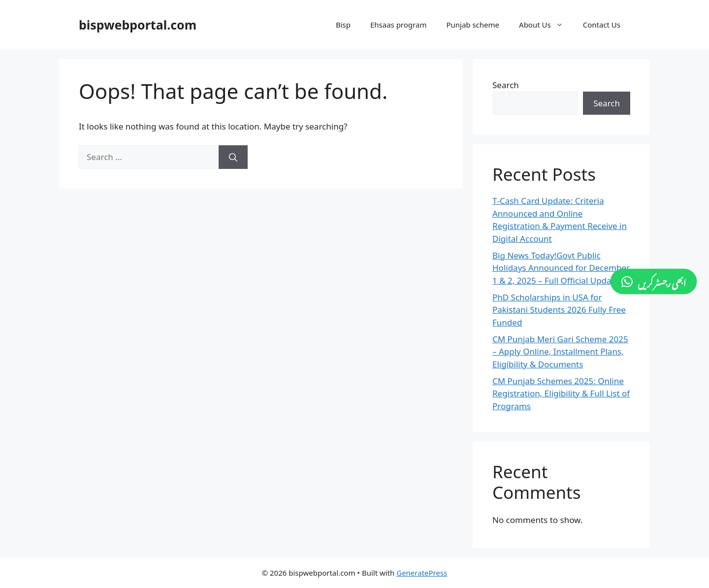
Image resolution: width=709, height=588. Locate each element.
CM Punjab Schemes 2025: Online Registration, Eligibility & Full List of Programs (561, 393)
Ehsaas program (398, 25)
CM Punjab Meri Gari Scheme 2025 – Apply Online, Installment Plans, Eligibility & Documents (560, 352)
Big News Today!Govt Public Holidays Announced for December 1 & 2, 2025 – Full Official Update (561, 268)
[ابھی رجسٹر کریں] (654, 281)
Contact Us (602, 25)
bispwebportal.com (138, 25)
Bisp (343, 25)
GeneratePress (422, 573)
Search (506, 85)
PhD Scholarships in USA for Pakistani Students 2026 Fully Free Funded (559, 310)
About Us (546, 25)
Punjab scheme (473, 25)
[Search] (233, 157)
